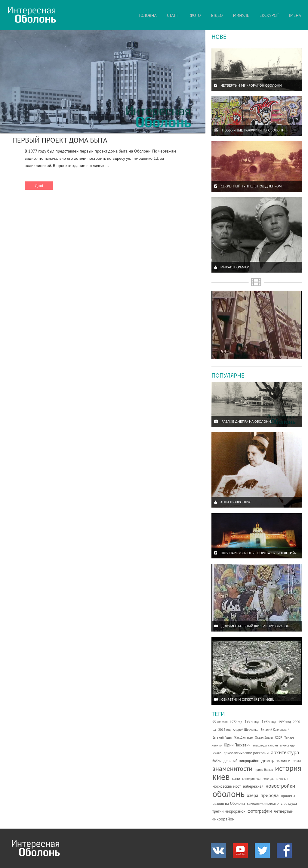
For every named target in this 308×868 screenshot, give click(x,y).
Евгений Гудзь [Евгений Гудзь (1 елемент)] (222, 737)
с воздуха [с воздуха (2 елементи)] (289, 803)
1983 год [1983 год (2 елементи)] (269, 722)
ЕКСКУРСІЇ (269, 15)
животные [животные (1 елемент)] (283, 761)
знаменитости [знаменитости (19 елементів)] (232, 768)
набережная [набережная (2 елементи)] (253, 786)
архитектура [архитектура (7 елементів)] (285, 752)
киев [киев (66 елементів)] (221, 777)
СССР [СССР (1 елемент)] (279, 737)
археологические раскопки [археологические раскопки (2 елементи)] (246, 753)
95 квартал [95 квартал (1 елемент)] (220, 722)
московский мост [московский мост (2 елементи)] (227, 786)
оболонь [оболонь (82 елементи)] (228, 794)
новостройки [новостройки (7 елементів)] (280, 786)
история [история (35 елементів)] (288, 768)
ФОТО (195, 15)
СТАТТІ (173, 15)
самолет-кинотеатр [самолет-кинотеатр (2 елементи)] (263, 803)
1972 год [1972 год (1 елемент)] (236, 722)
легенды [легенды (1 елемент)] (268, 779)
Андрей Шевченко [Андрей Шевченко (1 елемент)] (246, 730)
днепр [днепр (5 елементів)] (268, 760)
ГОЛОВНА (148, 15)
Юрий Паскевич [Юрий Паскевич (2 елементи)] (237, 745)
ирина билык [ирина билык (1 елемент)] (264, 770)
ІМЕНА (295, 15)
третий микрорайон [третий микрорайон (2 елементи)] (229, 811)
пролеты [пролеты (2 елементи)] (288, 796)
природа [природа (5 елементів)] (269, 795)
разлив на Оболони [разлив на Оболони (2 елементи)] (229, 803)
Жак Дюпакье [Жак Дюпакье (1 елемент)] (243, 737)
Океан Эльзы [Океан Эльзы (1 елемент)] (264, 737)
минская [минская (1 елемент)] (282, 779)
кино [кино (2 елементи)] (236, 778)
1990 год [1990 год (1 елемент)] (285, 722)
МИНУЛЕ (241, 15)
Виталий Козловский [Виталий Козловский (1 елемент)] (275, 730)
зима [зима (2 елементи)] (297, 761)
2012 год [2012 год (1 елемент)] (225, 730)
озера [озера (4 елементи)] (253, 795)
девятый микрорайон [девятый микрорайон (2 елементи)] (241, 761)
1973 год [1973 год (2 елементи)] (252, 722)
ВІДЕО (217, 15)
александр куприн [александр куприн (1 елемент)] (265, 745)
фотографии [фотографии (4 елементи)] (260, 811)
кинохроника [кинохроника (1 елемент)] (251, 779)
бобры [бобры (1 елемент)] (217, 761)
